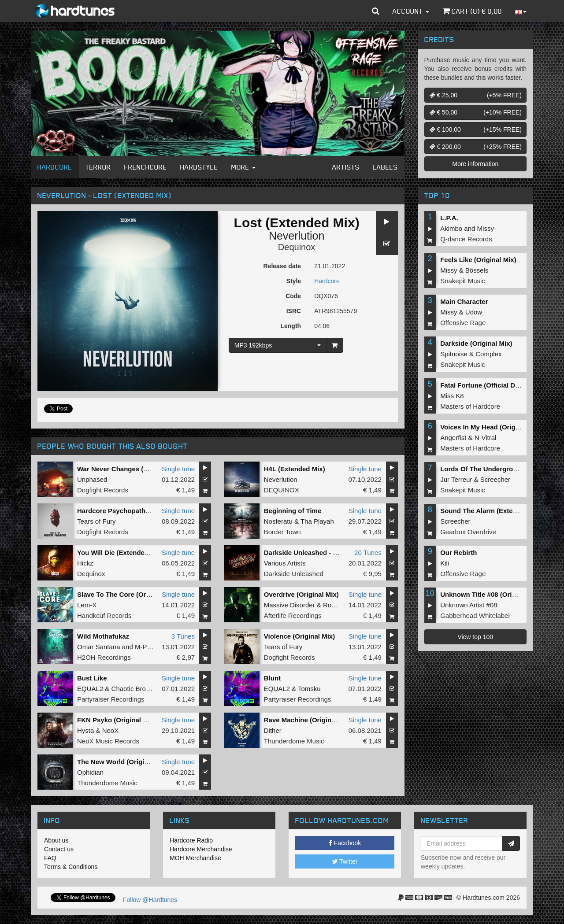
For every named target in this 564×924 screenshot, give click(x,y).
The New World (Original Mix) (123, 762)
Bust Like (92, 678)
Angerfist (453, 438)
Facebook (345, 843)
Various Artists (285, 563)
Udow (474, 312)
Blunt (272, 678)
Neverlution (297, 236)
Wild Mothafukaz (103, 636)
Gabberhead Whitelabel (475, 615)
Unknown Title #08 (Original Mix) (491, 594)
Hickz (85, 563)
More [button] (243, 167)
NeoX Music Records (108, 741)
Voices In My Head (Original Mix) (491, 427)
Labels (385, 167)
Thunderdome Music (294, 741)
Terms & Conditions (71, 867)
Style (294, 281)
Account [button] (411, 11)
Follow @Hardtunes (150, 900)
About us (56, 840)
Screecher (495, 479)
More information (475, 164)
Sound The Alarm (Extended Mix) (492, 511)
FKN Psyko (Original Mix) (117, 720)
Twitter (345, 861)
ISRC (294, 311)
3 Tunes (183, 636)
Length (291, 326)
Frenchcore (146, 167)
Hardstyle (199, 167)
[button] (376, 11)
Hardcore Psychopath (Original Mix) (133, 511)
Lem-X (87, 605)
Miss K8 (452, 396)
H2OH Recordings (104, 657)
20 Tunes (368, 553)
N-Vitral (486, 438)
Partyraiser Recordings (111, 699)
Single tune (178, 469)
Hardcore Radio (191, 840)
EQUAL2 (90, 689)
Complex (488, 354)
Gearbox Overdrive (468, 532)
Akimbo (451, 228)
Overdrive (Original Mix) (301, 594)
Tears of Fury (96, 521)
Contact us (59, 849)
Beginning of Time (293, 511)
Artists (346, 167)
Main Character (464, 301)
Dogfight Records (103, 490)
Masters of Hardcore (470, 406)
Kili (445, 563)
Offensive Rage (463, 323)
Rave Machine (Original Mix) (308, 720)
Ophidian (90, 772)
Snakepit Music (463, 281)
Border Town (282, 532)
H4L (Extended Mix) (295, 469)
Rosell (332, 605)
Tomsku (309, 689)
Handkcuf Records (104, 615)
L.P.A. (449, 218)
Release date (282, 266)
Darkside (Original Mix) (476, 343)
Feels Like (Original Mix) (478, 260)
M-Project (149, 647)
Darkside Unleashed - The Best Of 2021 (325, 553)
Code (293, 296)
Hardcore (55, 167)
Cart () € (472, 11)
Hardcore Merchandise (201, 849)
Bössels (477, 270)
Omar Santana (99, 647)
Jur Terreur (456, 479)
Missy (486, 228)
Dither (273, 730)
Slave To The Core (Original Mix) (128, 594)
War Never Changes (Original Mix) (130, 469)
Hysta (85, 730)
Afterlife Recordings (293, 615)
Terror (98, 167)
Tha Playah (317, 521)
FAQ (50, 858)
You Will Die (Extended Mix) (120, 553)
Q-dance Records (466, 239)
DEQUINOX (282, 490)
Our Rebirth (458, 553)
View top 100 (475, 637)
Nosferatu (278, 521)
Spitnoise (454, 354)
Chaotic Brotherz (136, 689)
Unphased (92, 479)
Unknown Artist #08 (469, 605)
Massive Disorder (289, 605)
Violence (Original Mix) (299, 636)
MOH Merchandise (195, 858)
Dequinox (297, 247)
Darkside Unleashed (294, 574)
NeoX (111, 730)
